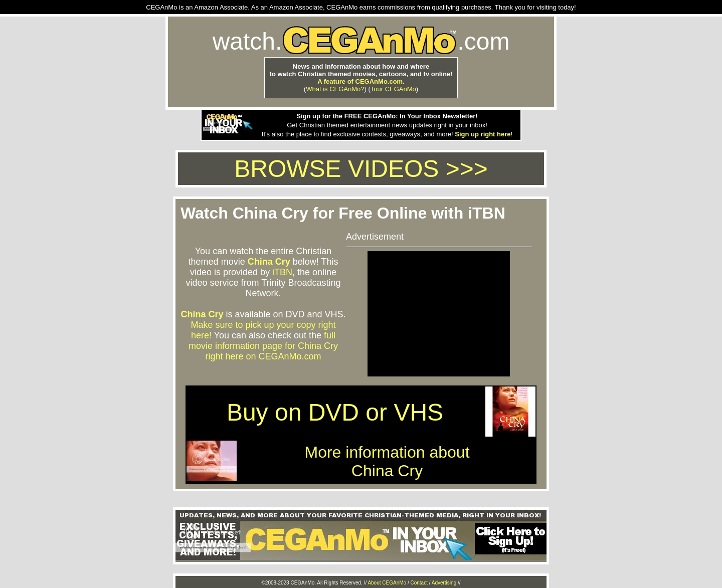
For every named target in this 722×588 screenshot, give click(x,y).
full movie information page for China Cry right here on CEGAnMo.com (263, 346)
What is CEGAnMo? (335, 89)
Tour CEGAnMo (393, 89)
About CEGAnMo (387, 583)
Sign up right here (483, 134)
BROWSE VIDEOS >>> (361, 169)
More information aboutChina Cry (387, 461)
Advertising (444, 583)
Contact (419, 583)
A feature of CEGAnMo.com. (361, 81)
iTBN (282, 272)
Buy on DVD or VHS (335, 412)
